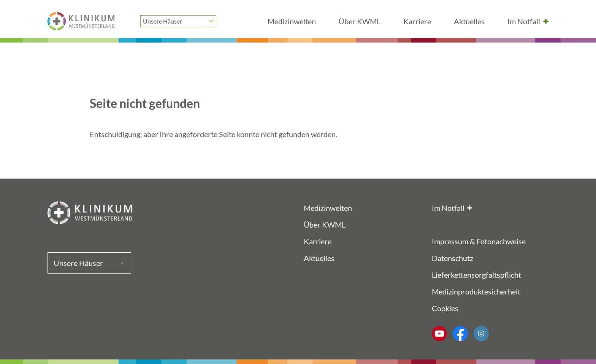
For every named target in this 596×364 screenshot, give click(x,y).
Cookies (445, 308)
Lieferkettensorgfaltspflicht (476, 275)
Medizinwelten (292, 21)
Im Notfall (524, 21)
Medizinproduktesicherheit (476, 291)
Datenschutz (453, 258)
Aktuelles (469, 21)
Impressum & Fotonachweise (479, 241)
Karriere (417, 21)
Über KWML (360, 21)
